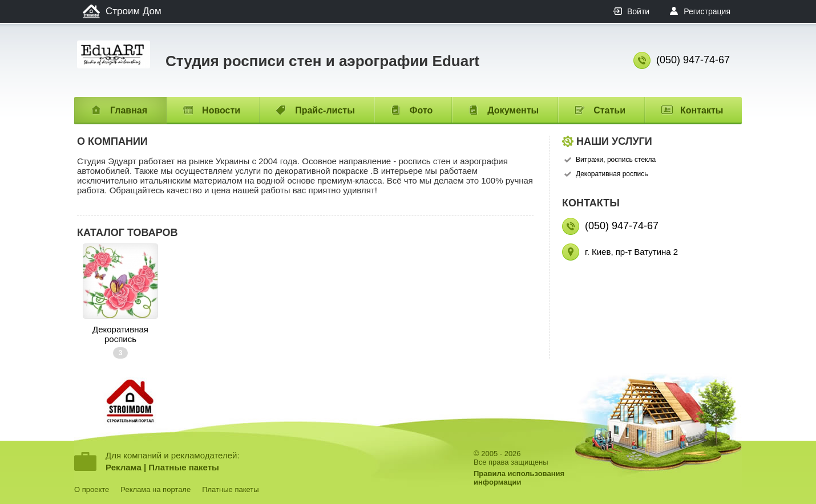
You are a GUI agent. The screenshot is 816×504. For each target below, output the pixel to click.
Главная (129, 110)
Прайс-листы (325, 110)
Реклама (124, 467)
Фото (421, 110)
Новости (221, 110)
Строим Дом (134, 11)
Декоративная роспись (120, 334)
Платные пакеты (184, 467)
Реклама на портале (155, 489)
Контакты (702, 110)
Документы (513, 110)
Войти (638, 11)
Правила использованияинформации (519, 478)
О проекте (92, 489)
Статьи (609, 110)
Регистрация (707, 11)
